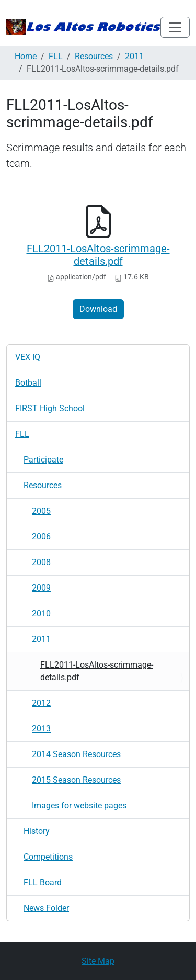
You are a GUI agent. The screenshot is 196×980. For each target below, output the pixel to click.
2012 (41, 703)
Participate (43, 460)
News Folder (46, 908)
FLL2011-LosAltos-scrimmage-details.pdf (98, 255)
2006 (41, 537)
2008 (41, 562)
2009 (41, 588)
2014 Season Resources (76, 754)
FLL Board (43, 882)
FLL (56, 56)
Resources (94, 56)
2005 (41, 511)
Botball (28, 383)
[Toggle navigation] (175, 27)
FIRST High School (50, 408)
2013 (41, 729)
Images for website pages (79, 806)
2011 (134, 56)
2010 (41, 613)
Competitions (48, 857)
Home (26, 56)
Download (98, 309)
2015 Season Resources (76, 780)
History (37, 831)
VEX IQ (28, 357)
